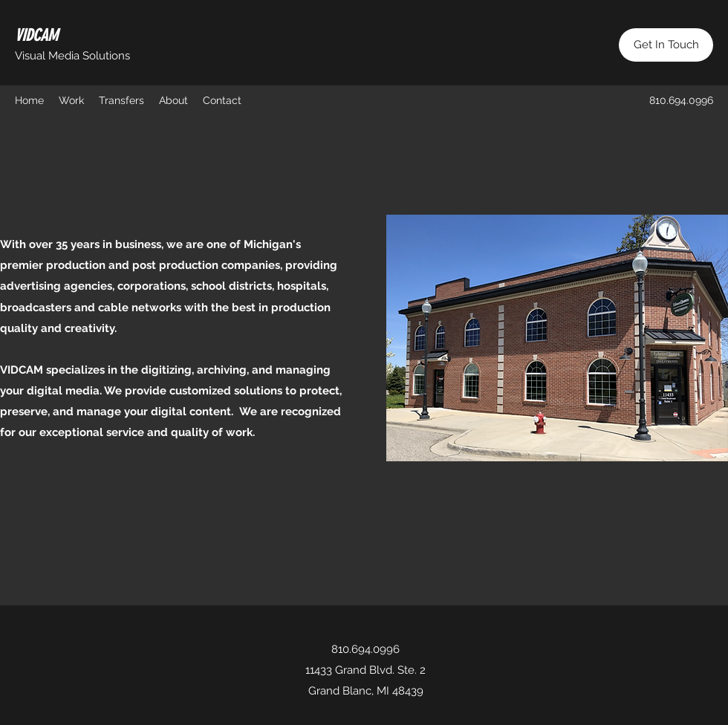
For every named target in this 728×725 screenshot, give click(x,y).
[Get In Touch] (666, 45)
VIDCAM (36, 35)
